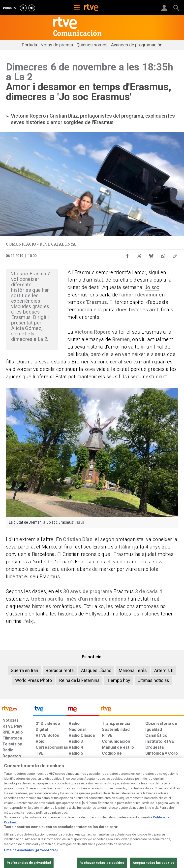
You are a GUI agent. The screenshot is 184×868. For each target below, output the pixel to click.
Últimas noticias (153, 680)
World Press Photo (33, 680)
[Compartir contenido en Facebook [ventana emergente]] (127, 255)
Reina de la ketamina (79, 680)
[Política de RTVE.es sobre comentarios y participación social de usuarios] (168, 827)
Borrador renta (60, 670)
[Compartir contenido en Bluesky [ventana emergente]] (151, 255)
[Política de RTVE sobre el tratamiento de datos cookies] (56, 827)
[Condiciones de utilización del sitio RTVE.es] (8, 827)
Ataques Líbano (96, 670)
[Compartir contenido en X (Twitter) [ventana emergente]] (139, 255)
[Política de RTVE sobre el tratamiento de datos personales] (29, 827)
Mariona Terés (133, 670)
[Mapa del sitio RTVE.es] (128, 827)
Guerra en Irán (24, 670)
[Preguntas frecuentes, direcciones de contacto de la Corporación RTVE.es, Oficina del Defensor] (143, 825)
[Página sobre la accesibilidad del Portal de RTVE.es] (108, 825)
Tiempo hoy (119, 680)
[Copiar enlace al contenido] (175, 255)
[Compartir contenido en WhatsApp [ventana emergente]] (163, 255)
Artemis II (164, 670)
